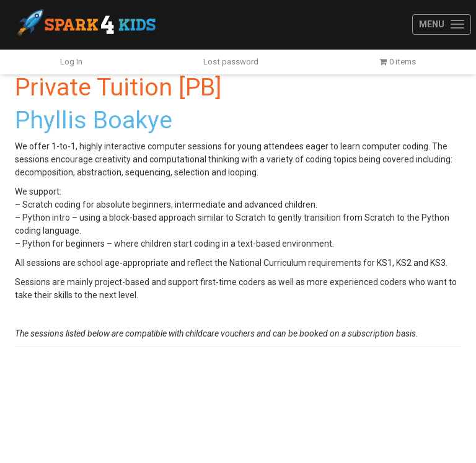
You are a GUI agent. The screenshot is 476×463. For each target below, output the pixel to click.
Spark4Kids (85, 25)
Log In (71, 62)
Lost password (231, 62)
